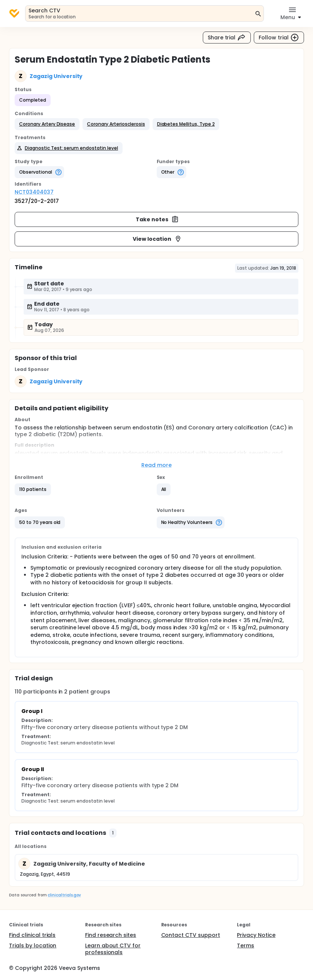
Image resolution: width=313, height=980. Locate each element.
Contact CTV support (191, 935)
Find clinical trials (32, 935)
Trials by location (33, 945)
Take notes (157, 219)
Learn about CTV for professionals (113, 949)
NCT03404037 (34, 192)
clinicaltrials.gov (64, 895)
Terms (246, 945)
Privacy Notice (256, 935)
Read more (156, 465)
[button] (47, 124)
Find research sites (111, 935)
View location (157, 239)
